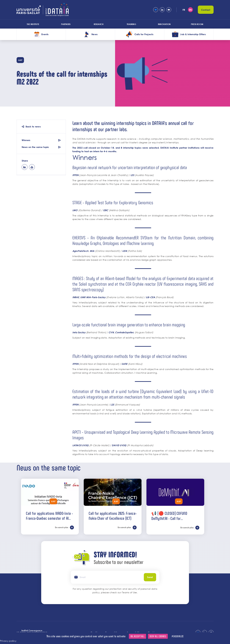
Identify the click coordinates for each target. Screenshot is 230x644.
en (190, 10)
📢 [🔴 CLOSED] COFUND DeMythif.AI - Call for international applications (169, 516)
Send (150, 577)
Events (45, 34)
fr (184, 10)
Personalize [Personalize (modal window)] (178, 636)
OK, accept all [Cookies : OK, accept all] (137, 636)
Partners (66, 24)
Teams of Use (129, 592)
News (94, 34)
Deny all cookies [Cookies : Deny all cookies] (158, 636)
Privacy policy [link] (8, 641)
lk (25, 167)
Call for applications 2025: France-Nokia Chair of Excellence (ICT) (113, 516)
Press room (197, 24)
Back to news (33, 126)
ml (32, 167)
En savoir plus (62, 527)
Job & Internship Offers (193, 34)
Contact (206, 10)
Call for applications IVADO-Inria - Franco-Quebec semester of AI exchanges (49, 516)
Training (131, 24)
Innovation (164, 24)
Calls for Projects (144, 34)
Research (99, 24)
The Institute (33, 24)
